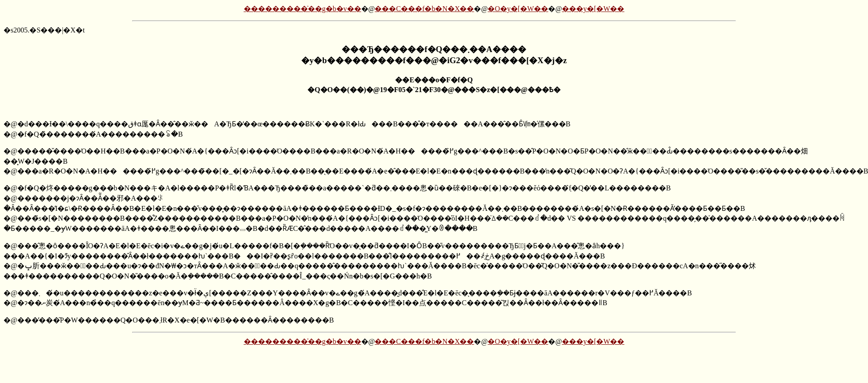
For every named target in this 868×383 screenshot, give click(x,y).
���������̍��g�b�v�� (303, 9)
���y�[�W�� (593, 9)
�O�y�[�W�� (518, 9)
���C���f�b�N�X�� (424, 9)
